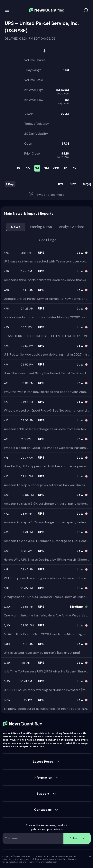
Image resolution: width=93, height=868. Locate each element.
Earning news (41, 227)
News (16, 227)
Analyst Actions (72, 227)
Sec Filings (48, 240)
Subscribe (77, 838)
